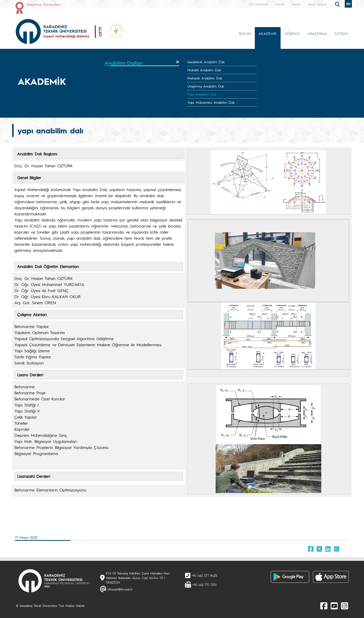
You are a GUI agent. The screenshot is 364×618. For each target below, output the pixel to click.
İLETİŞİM (341, 33)
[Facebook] (324, 606)
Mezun (296, 4)
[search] (338, 4)
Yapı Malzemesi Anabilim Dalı (211, 102)
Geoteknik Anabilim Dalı (206, 62)
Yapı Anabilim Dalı (202, 94)
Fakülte (280, 4)
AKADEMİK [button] (268, 33)
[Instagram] (345, 606)
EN (348, 4)
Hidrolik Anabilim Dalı (204, 70)
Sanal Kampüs (317, 4)
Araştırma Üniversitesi (43, 4)
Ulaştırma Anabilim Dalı (206, 86)
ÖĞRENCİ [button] (292, 33)
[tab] (142, 63)
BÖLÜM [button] (245, 33)
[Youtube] (334, 606)
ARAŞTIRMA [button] (317, 33)
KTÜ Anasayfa (258, 4)
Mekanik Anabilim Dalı (205, 78)
